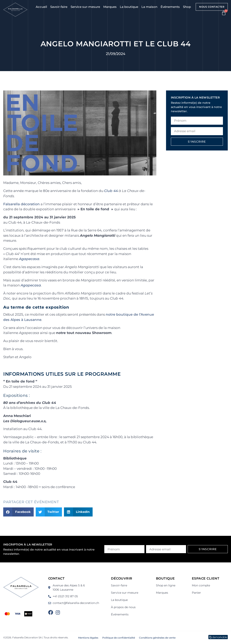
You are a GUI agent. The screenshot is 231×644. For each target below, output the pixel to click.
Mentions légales (88, 638)
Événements (170, 7)
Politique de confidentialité (119, 638)
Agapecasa (29, 259)
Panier (196, 593)
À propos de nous (123, 607)
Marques (110, 7)
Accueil (41, 7)
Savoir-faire (59, 7)
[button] (18, 512)
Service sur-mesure (85, 7)
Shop (187, 7)
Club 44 (111, 191)
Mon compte (201, 585)
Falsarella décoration (21, 204)
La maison (149, 7)
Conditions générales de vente (157, 638)
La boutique (129, 7)
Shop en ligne (166, 585)
